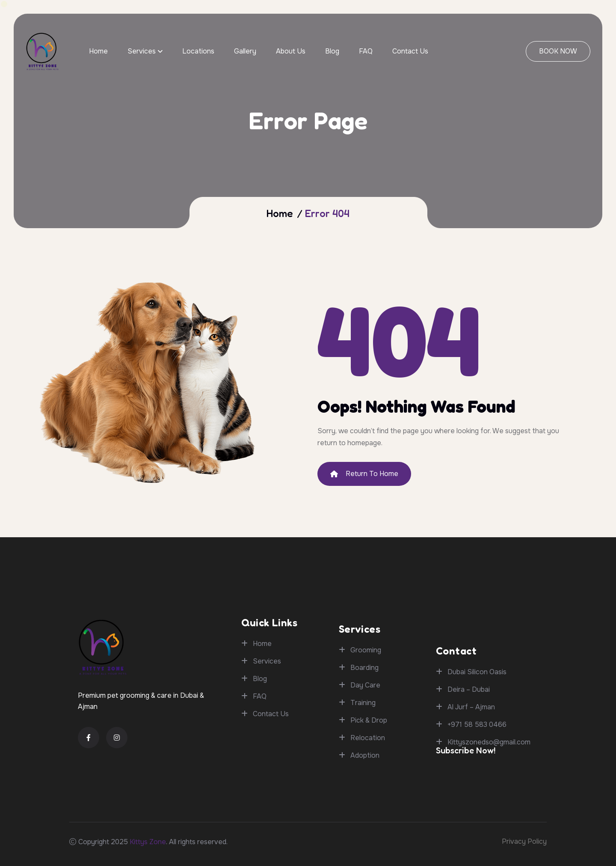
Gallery (245, 51)
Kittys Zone (148, 842)
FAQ (366, 51)
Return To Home (364, 474)
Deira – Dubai (469, 762)
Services (142, 51)
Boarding (364, 797)
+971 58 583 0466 (477, 797)
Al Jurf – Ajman (471, 779)
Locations (198, 51)
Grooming (366, 779)
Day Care (365, 814)
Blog (332, 51)
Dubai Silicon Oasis (477, 744)
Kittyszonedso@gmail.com (489, 814)
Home (98, 51)
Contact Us (410, 51)
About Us (291, 51)
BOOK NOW (558, 51)
